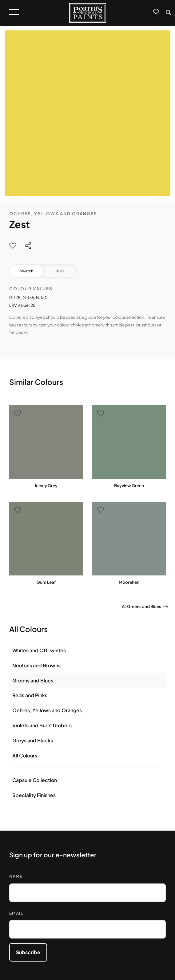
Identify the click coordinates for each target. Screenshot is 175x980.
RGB (60, 271)
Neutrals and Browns (36, 665)
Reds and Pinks (30, 695)
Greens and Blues (33, 680)
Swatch (26, 271)
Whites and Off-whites (39, 650)
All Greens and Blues (141, 606)
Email (16, 913)
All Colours (25, 755)
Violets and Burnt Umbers (42, 725)
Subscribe (28, 952)
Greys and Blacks (33, 740)
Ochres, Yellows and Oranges (53, 213)
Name (16, 876)
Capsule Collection (35, 780)
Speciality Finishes (34, 795)
